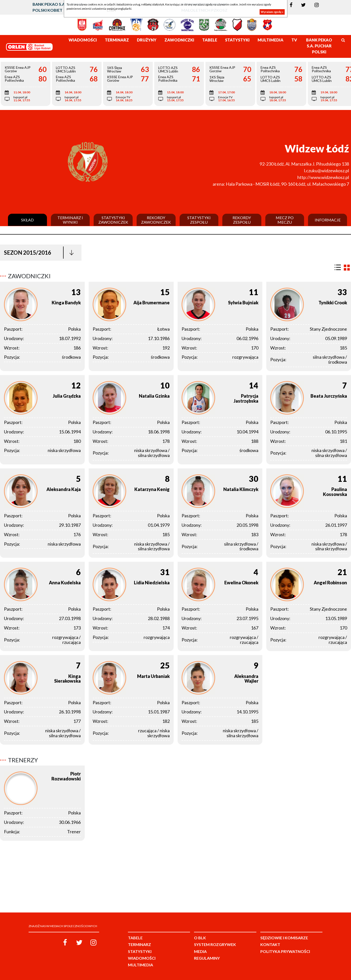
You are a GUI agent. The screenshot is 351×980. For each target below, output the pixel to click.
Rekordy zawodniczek (156, 220)
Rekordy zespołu (242, 220)
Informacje (328, 220)
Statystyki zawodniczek (113, 220)
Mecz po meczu (285, 220)
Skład (27, 220)
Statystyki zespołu (199, 220)
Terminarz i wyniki (70, 220)
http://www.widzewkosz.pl (323, 177)
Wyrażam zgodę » (272, 12)
